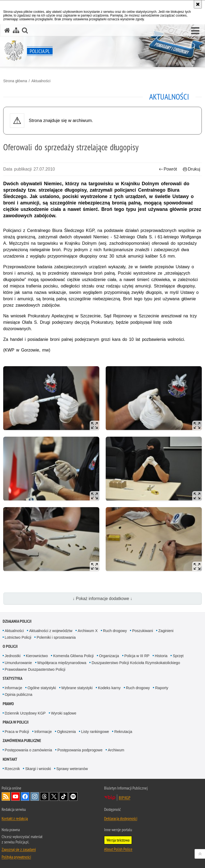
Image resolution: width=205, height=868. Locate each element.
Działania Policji (17, 621)
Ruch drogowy (115, 631)
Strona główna (15, 81)
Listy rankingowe (95, 732)
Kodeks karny (109, 688)
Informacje (13, 688)
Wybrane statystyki (77, 688)
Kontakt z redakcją (15, 818)
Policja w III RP (137, 656)
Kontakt (10, 759)
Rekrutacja (123, 732)
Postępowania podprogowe (80, 750)
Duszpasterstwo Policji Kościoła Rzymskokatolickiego (136, 663)
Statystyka (13, 678)
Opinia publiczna (19, 695)
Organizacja (109, 656)
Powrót (168, 169)
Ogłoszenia (66, 732)
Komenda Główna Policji (73, 656)
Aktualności (41, 81)
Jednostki (13, 656)
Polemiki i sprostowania (56, 637)
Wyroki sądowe (64, 713)
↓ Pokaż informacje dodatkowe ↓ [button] (102, 599)
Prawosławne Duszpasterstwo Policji (35, 669)
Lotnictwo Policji (18, 637)
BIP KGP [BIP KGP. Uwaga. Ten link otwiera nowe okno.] (125, 798)
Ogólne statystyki (42, 688)
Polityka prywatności (16, 857)
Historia (161, 656)
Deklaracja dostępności (121, 818)
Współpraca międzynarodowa (62, 663)
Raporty (162, 688)
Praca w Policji (16, 722)
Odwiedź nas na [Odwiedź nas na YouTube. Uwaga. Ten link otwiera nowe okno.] (15, 796)
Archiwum (116, 750)
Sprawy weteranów (72, 769)
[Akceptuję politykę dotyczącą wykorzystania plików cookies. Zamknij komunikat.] (198, 4)
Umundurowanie (18, 663)
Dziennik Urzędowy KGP (25, 713)
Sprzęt (178, 656)
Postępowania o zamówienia (28, 750)
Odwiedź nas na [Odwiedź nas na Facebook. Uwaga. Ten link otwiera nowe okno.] (25, 796)
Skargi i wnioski (38, 769)
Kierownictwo (37, 656)
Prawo (8, 704)
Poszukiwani (143, 631)
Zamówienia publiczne (22, 741)
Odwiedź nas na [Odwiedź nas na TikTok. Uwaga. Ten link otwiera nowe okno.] (64, 796)
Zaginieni (166, 631)
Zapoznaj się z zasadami (19, 849)
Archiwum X (88, 631)
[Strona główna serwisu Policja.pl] (7, 30)
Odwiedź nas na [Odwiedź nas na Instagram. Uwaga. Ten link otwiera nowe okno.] (35, 796)
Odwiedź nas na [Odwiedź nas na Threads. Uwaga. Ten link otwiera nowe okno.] (44, 796)
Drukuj (192, 169)
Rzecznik (12, 769)
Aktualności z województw (51, 631)
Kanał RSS (6, 796)
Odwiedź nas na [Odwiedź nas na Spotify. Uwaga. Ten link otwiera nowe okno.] (73, 796)
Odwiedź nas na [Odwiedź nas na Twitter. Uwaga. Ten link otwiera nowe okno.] (54, 796)
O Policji (10, 646)
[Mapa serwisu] (16, 30)
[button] (195, 31)
